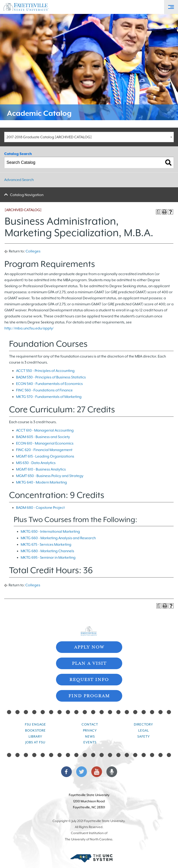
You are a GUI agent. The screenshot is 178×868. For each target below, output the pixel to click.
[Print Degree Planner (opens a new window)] (158, 212)
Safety (144, 736)
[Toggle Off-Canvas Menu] (171, 7)
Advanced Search (19, 180)
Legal (144, 730)
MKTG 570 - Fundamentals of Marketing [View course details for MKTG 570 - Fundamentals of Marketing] (49, 397)
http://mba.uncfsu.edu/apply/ (29, 328)
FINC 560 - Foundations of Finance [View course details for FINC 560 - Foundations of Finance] (44, 390)
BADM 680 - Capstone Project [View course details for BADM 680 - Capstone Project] (40, 508)
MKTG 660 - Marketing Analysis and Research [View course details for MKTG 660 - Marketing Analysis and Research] (58, 538)
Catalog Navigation (27, 195)
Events (90, 742)
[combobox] (89, 137)
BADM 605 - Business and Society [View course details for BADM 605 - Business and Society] (43, 437)
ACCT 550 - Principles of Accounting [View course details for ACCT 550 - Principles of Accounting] (45, 371)
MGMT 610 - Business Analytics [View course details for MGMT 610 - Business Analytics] (41, 469)
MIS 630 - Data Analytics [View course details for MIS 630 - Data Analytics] (36, 463)
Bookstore (35, 730)
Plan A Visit (89, 663)
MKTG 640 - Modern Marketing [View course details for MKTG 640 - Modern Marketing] (41, 482)
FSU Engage (35, 724)
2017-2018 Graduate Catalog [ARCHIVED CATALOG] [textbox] (49, 137)
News (90, 736)
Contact (90, 724)
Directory (143, 724)
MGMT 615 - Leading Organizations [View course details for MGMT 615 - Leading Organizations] (45, 456)
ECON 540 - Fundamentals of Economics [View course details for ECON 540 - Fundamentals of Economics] (49, 384)
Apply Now (89, 647)
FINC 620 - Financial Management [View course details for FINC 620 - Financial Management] (44, 450)
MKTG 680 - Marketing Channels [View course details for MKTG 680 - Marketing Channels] (47, 551)
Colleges (33, 251)
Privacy (90, 730)
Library (35, 736)
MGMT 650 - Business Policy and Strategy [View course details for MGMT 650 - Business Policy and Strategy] (50, 476)
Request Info (89, 679)
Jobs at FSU (35, 742)
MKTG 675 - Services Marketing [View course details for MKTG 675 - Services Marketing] (46, 545)
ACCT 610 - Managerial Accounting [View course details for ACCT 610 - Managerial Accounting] (45, 430)
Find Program (89, 695)
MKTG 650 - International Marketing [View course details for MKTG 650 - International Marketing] (50, 532)
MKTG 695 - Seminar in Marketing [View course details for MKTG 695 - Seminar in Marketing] (48, 558)
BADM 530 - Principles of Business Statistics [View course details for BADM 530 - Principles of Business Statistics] (51, 377)
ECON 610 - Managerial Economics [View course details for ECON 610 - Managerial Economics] (45, 443)
